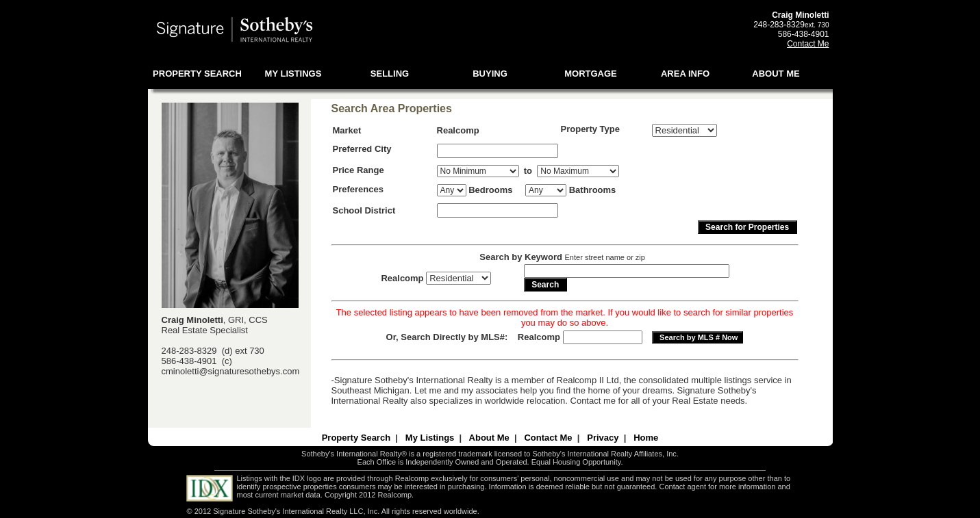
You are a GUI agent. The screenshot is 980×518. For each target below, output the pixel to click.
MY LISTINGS (293, 74)
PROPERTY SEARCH (197, 74)
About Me (489, 438)
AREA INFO (685, 74)
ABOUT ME (776, 74)
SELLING (390, 74)
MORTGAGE (591, 74)
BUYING (490, 74)
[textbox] (498, 151)
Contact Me (808, 44)
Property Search (356, 438)
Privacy (603, 438)
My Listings (430, 438)
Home (646, 438)
